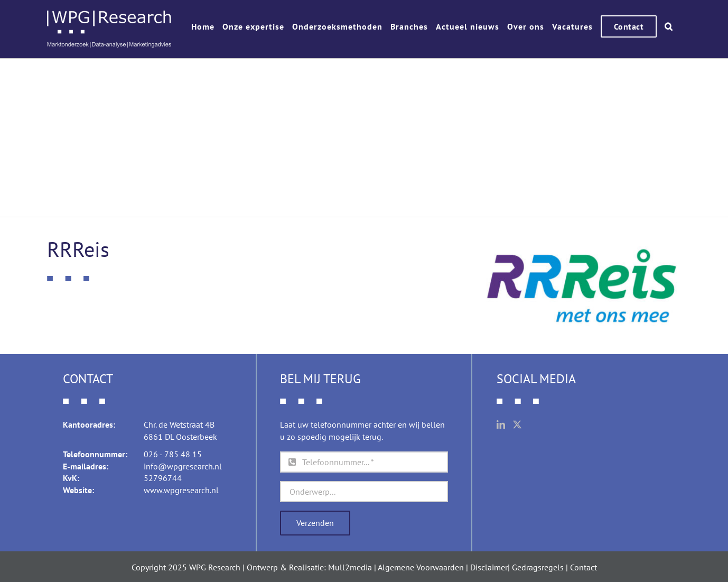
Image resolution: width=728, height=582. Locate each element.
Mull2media (350, 567)
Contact (584, 567)
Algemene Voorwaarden (421, 567)
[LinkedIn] (501, 424)
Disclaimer (489, 567)
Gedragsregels (538, 567)
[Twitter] (517, 424)
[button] (669, 26)
